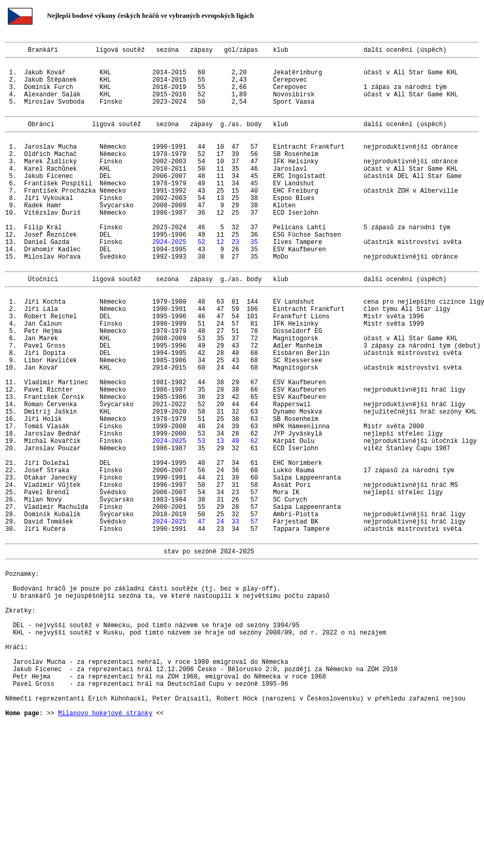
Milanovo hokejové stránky (105, 846)
